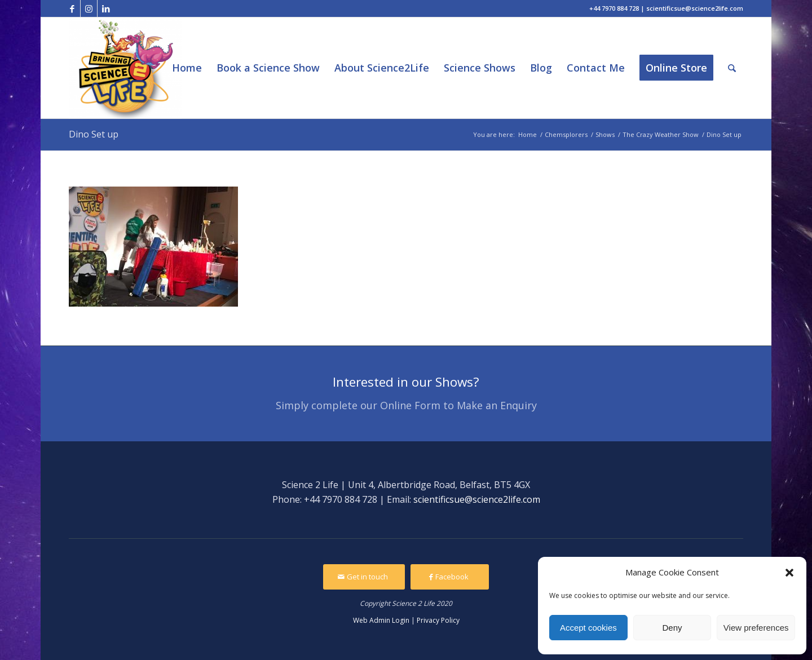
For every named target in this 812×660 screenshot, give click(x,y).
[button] (789, 573)
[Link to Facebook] (72, 8)
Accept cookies (588, 628)
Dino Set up (94, 134)
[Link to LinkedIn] (106, 8)
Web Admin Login (381, 620)
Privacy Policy (438, 620)
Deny (672, 628)
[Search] (732, 68)
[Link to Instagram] (89, 8)
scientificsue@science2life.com (477, 499)
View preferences (756, 628)
